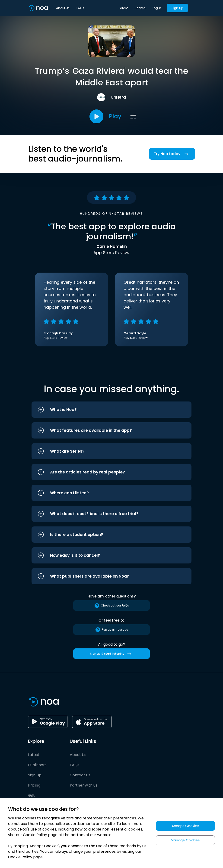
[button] (111, 410)
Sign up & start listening (112, 654)
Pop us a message (112, 630)
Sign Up (177, 8)
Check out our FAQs (111, 606)
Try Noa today (172, 154)
